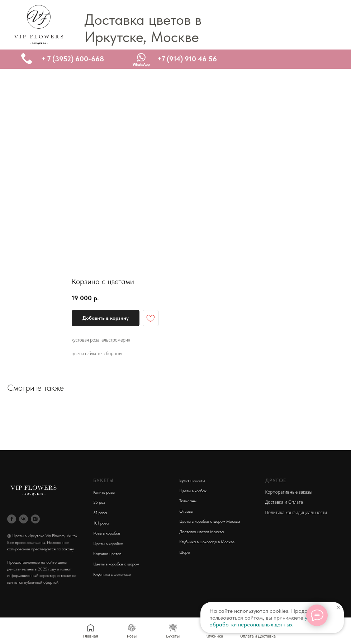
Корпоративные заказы (289, 492)
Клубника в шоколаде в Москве (207, 542)
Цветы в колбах (193, 491)
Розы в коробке (107, 533)
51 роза (100, 513)
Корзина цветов (107, 554)
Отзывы (186, 511)
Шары (185, 552)
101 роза (101, 523)
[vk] (23, 519)
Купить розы (104, 492)
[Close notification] (338, 607)
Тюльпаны (188, 501)
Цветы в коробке (108, 544)
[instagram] (35, 519)
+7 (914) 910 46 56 (187, 59)
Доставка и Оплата (284, 502)
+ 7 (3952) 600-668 (73, 59)
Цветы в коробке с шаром (116, 564)
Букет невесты (192, 480)
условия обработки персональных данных (267, 621)
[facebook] (12, 519)
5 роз (100, 502)
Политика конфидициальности (296, 513)
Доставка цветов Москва (201, 532)
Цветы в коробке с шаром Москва (210, 521)
